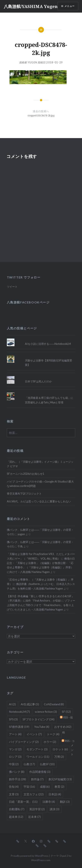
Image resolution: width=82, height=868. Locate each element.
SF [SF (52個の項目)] (66, 712)
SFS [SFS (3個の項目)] (13, 719)
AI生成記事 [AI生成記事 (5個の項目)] (30, 704)
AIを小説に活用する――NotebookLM (48, 344)
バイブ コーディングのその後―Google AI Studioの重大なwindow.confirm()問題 (40, 484)
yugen (33, 62)
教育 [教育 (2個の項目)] (59, 787)
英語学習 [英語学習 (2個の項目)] (37, 809)
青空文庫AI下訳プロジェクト (24, 494)
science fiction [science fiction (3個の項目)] (46, 712)
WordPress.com (41, 860)
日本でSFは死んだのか (38, 381)
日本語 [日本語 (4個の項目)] (55, 794)
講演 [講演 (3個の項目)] (55, 809)
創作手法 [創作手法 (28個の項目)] (18, 779)
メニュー (70, 6)
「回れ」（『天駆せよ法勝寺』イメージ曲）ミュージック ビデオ (40, 464)
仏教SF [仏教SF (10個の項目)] (47, 764)
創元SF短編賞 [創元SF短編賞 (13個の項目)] (60, 779)
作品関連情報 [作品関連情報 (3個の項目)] (40, 772)
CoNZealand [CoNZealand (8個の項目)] (54, 704)
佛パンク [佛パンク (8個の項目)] (17, 772)
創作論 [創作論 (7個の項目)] (37, 779)
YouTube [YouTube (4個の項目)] (42, 727)
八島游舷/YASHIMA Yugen (31, 6)
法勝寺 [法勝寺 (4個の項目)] (49, 802)
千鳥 (20, 546)
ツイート (12, 287)
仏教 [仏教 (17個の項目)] (29, 764)
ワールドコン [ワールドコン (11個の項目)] (38, 757)
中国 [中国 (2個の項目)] (14, 764)
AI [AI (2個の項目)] (12, 704)
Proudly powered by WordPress (30, 856)
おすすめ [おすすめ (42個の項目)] (63, 727)
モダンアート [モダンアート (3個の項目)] (37, 749)
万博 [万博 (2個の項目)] (59, 757)
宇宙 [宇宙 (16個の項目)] (29, 787)
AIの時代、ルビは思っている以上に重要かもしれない (39, 501)
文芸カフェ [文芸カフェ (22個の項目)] (34, 794)
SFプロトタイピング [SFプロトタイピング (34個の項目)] (39, 719)
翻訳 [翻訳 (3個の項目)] (65, 802)
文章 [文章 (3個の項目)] (14, 794)
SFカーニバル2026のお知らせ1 (25, 474)
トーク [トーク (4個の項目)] (53, 734)
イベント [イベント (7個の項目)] (34, 734)
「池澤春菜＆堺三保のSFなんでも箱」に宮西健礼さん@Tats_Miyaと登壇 (49, 400)
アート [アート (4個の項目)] (15, 734)
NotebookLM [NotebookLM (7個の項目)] (19, 712)
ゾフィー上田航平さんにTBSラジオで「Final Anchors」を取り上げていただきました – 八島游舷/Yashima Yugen (41, 605)
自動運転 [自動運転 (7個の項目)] (17, 809)
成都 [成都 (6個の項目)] (45, 787)
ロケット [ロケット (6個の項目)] (60, 749)
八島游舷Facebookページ (28, 302)
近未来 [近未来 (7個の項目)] (34, 817)
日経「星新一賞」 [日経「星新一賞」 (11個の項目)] (23, 802)
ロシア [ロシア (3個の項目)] (15, 757)
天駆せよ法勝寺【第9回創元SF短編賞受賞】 (49, 363)
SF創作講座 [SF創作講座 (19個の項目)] (19, 727)
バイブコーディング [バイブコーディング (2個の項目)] (24, 742)
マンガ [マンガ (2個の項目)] (15, 749)
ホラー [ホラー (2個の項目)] (50, 742)
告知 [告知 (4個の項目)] (14, 787)
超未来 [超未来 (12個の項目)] (16, 817)
